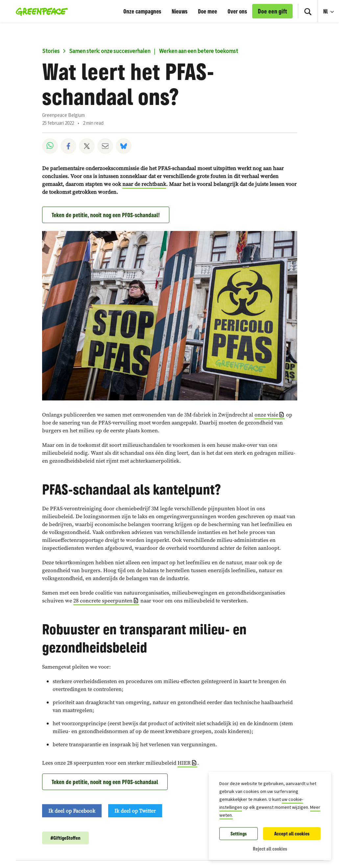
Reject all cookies (270, 849)
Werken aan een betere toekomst (199, 51)
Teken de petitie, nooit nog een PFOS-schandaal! (106, 215)
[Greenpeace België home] (40, 11)
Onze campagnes (142, 11)
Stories (51, 51)
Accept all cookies (292, 834)
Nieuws (180, 11)
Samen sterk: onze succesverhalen (110, 51)
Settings (239, 834)
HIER (184, 763)
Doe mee (207, 11)
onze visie (266, 415)
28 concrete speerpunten (103, 601)
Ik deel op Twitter (135, 811)
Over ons (237, 11)
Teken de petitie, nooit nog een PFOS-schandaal (105, 782)
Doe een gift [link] (272, 11)
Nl (326, 11)
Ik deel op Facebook (72, 811)
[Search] (308, 11)
